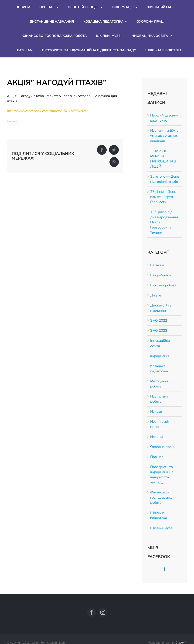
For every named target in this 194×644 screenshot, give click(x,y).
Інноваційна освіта (160, 343)
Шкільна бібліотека (159, 515)
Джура (156, 295)
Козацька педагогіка (159, 369)
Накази (156, 412)
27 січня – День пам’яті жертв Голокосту (163, 197)
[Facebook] (164, 569)
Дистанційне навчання (161, 308)
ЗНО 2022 (159, 320)
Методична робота (159, 384)
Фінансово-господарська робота (161, 497)
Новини (12, 121)
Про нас (157, 457)
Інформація (160, 356)
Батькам (157, 265)
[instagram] (103, 612)
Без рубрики (161, 275)
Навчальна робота (159, 399)
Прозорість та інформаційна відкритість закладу (162, 475)
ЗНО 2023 (159, 331)
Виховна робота (163, 285)
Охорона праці (162, 447)
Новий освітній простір (162, 424)
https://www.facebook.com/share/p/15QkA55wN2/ (46, 111)
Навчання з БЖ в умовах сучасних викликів (164, 136)
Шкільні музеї (162, 528)
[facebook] (91, 612)
